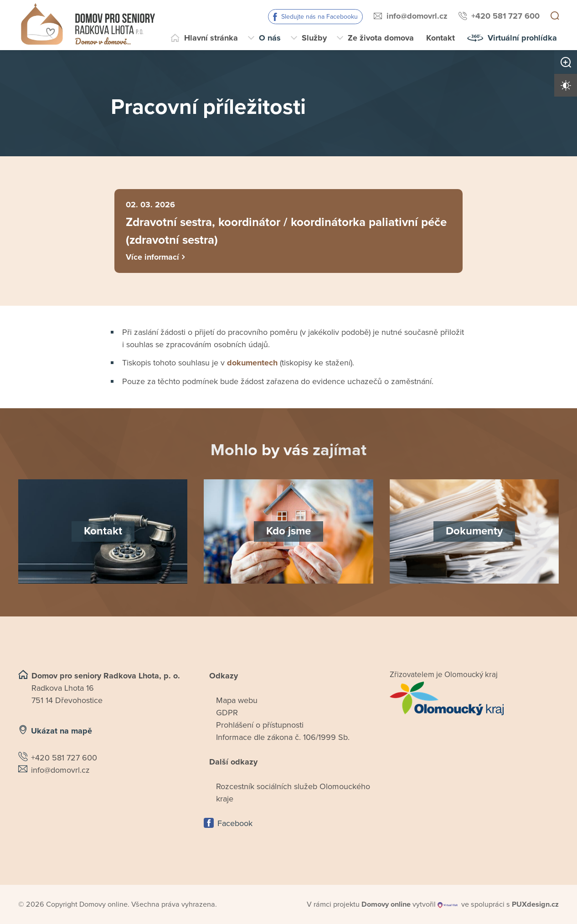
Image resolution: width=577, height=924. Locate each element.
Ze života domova (381, 38)
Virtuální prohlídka (522, 38)
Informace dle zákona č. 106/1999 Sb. (283, 739)
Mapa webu (237, 702)
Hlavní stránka (211, 38)
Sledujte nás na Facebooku (319, 17)
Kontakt (440, 38)
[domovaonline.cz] (386, 906)
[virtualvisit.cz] (448, 906)
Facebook (235, 825)
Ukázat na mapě (62, 732)
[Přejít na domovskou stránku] (88, 25)
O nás (270, 38)
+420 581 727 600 (505, 16)
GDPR (227, 714)
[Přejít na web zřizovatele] (474, 700)
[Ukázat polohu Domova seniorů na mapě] (103, 805)
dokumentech (252, 364)
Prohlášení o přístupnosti (260, 726)
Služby (314, 38)
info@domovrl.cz (417, 16)
